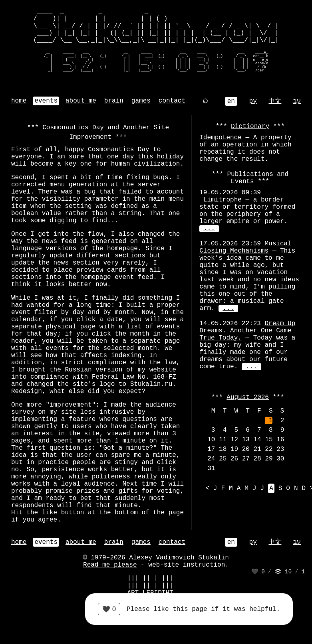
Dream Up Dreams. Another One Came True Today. (247, 331)
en (231, 101)
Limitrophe (223, 200)
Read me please (110, 565)
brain (114, 101)
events (46, 101)
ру (253, 101)
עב (297, 101)
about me (81, 101)
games (141, 101)
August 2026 (248, 397)
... (209, 229)
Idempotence (221, 138)
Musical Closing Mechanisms (245, 247)
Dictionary (250, 126)
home (19, 101)
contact (172, 101)
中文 (275, 101)
